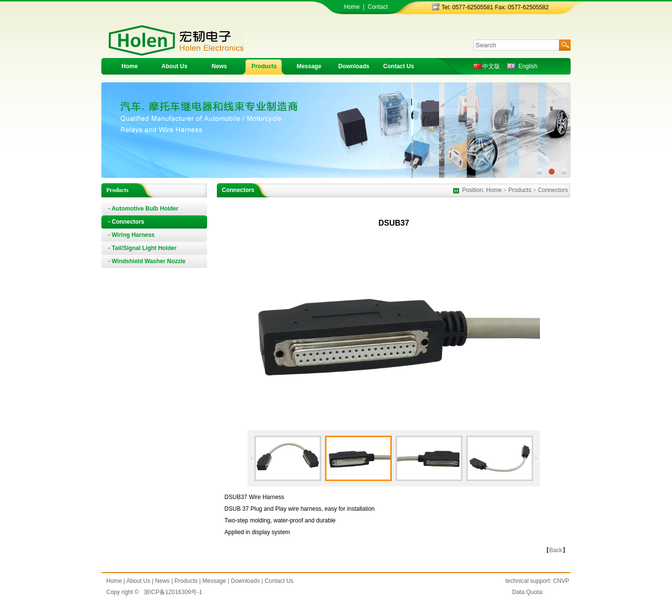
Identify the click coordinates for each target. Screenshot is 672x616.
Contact (377, 7)
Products (264, 66)
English (522, 66)
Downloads (354, 66)
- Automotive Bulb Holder (143, 209)
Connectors (553, 190)
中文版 (487, 66)
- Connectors (126, 222)
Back (556, 550)
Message (309, 66)
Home (352, 7)
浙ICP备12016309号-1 (173, 592)
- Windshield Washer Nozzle (147, 261)
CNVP (561, 581)
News (219, 66)
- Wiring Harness (131, 235)
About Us (174, 66)
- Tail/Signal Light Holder (142, 248)
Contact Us (398, 66)
